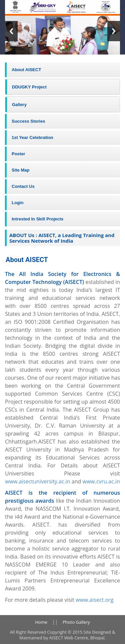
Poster (18, 154)
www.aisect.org (94, 600)
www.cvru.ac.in (100, 481)
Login (17, 203)
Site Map (20, 170)
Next (114, 31)
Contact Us (23, 186)
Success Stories (28, 121)
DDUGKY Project (29, 87)
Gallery (19, 105)
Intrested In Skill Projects (37, 219)
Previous (11, 31)
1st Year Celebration (32, 137)
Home (41, 622)
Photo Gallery (76, 622)
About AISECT (26, 70)
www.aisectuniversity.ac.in (38, 481)
